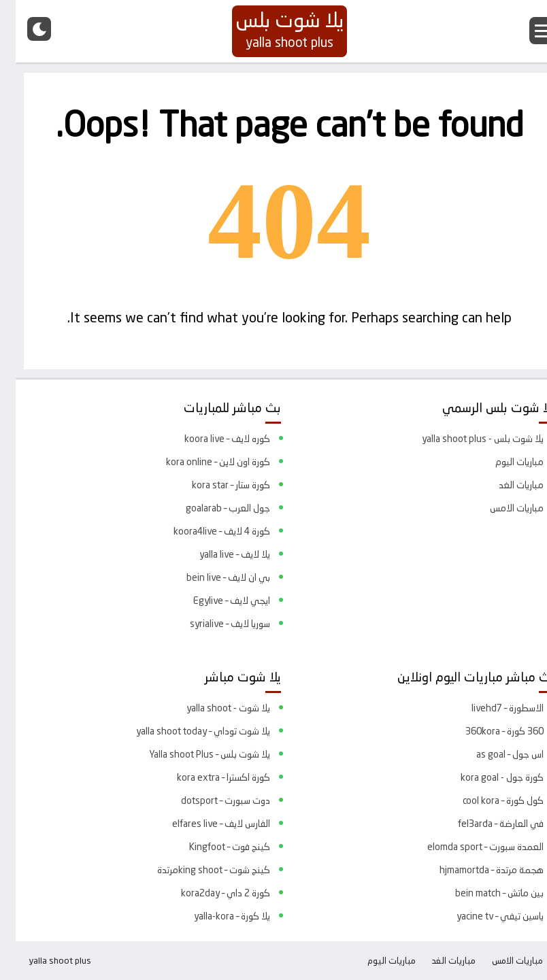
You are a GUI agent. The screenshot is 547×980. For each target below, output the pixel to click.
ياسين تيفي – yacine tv (484, 916)
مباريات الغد (505, 485)
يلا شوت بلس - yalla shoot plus (467, 439)
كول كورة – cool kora (487, 800)
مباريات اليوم (504, 462)
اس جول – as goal (494, 754)
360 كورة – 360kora (489, 731)
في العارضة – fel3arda (485, 824)
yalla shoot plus (44, 960)
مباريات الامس (501, 508)
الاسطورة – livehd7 (492, 708)
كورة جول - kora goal (486, 777)
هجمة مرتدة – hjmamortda (476, 870)
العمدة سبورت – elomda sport (470, 847)
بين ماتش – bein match (484, 893)
